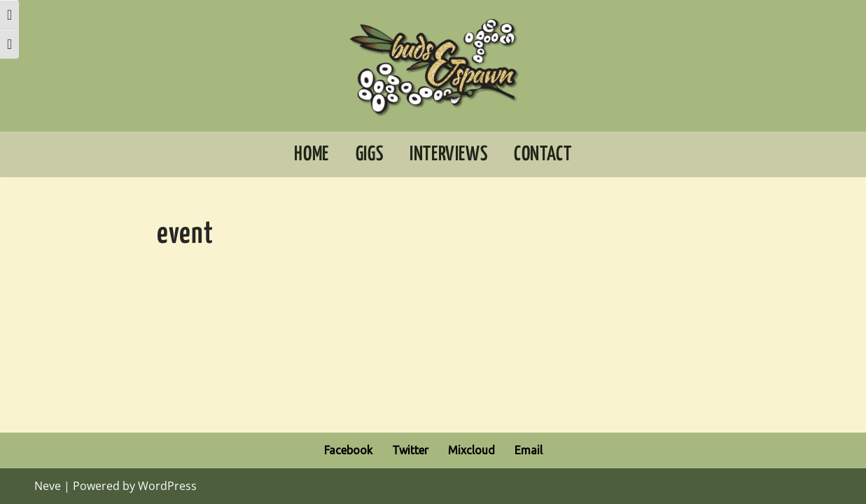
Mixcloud (472, 450)
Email (529, 450)
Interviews (448, 155)
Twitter (410, 450)
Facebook (348, 450)
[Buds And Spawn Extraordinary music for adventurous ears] (433, 66)
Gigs (369, 155)
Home (311, 155)
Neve (48, 486)
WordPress (167, 486)
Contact (543, 155)
